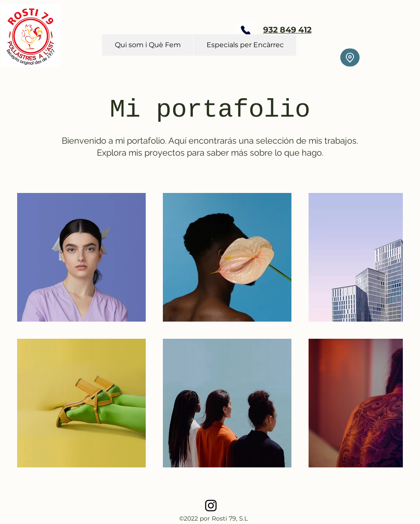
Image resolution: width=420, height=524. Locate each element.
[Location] (350, 57)
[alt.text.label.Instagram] (211, 506)
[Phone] (245, 30)
